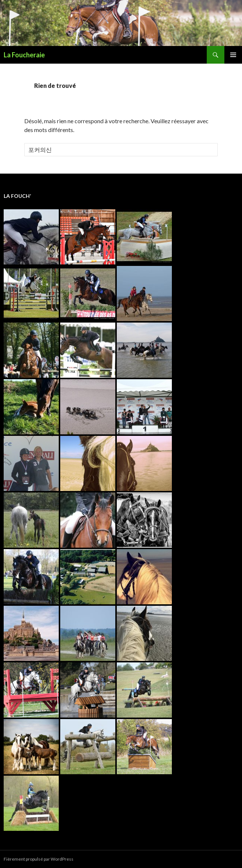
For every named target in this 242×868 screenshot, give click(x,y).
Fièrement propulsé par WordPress (39, 859)
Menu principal (233, 55)
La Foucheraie (24, 55)
